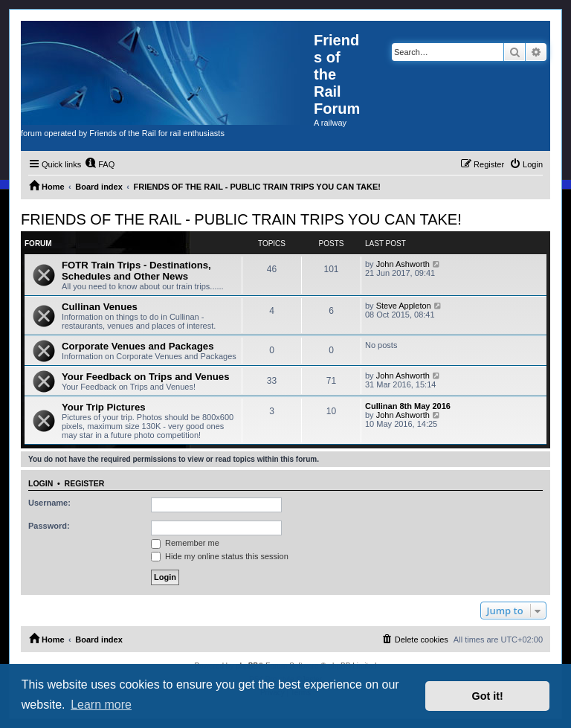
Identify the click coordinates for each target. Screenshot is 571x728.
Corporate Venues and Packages (138, 346)
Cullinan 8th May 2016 (408, 406)
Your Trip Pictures (104, 407)
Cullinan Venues (100, 307)
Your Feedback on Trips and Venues (145, 377)
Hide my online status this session (220, 556)
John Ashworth (403, 264)
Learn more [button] (101, 705)
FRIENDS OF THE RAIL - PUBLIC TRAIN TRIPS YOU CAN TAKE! (241, 219)
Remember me (185, 543)
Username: (49, 503)
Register (85, 483)
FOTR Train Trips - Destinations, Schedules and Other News (136, 271)
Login (41, 483)
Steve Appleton (404, 306)
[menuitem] (100, 164)
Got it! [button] (488, 696)
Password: (49, 526)
